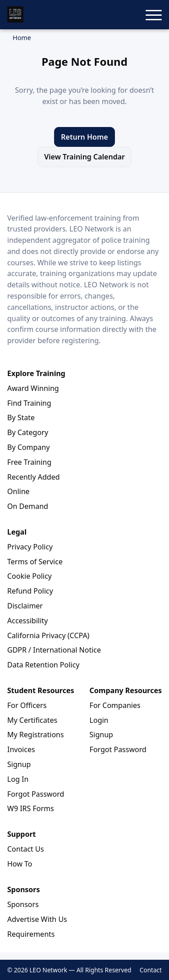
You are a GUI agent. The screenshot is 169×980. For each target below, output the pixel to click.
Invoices (21, 749)
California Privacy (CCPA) (48, 635)
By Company (28, 447)
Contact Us (25, 849)
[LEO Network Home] (15, 14)
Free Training (29, 462)
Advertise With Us (37, 919)
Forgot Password (36, 794)
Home (22, 38)
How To (20, 864)
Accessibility (27, 621)
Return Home (84, 137)
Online (18, 491)
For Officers (27, 705)
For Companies (115, 705)
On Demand (28, 506)
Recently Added (34, 477)
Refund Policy (30, 591)
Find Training (29, 403)
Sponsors (23, 904)
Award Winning (33, 388)
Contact (151, 970)
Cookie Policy (30, 576)
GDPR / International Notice (54, 650)
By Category (28, 432)
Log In (18, 779)
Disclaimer (25, 606)
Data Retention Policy (43, 665)
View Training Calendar (84, 157)
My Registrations (36, 735)
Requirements (31, 934)
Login (99, 720)
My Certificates (32, 720)
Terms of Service (35, 562)
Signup (19, 764)
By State (21, 417)
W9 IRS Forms (31, 808)
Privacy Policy (30, 547)
